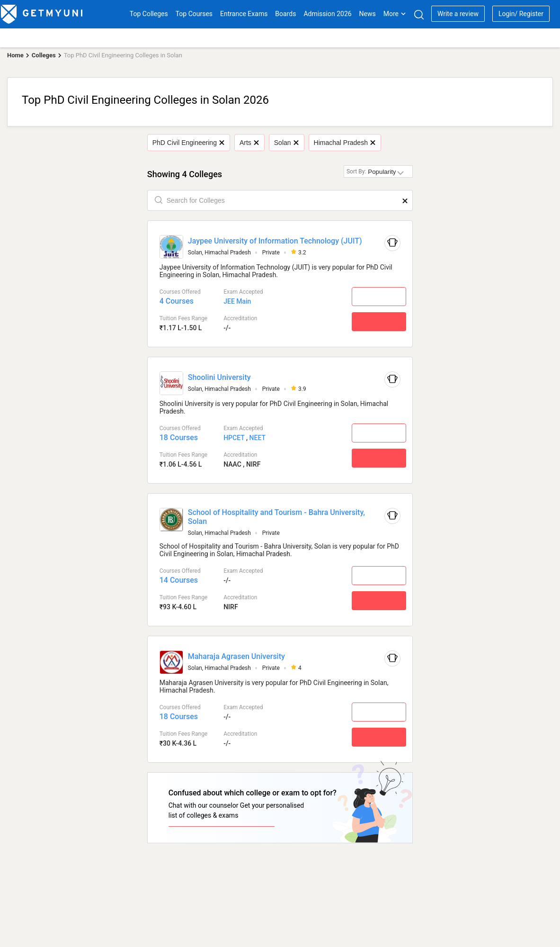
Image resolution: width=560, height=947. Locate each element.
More (395, 14)
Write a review (458, 14)
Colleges (44, 55)
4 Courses (177, 301)
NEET (258, 438)
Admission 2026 (327, 14)
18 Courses (179, 437)
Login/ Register (521, 14)
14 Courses (179, 580)
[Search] (419, 14)
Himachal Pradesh (345, 143)
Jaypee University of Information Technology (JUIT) (275, 241)
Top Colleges (149, 14)
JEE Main (237, 301)
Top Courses (194, 14)
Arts (249, 143)
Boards (285, 14)
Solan (286, 143)
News (368, 14)
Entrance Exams (244, 14)
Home (15, 55)
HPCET (234, 438)
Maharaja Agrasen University (236, 656)
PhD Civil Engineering (188, 143)
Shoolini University (219, 377)
